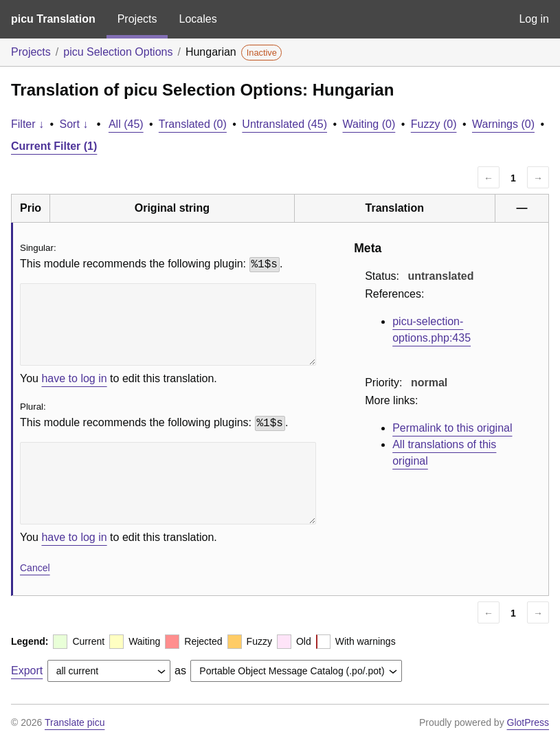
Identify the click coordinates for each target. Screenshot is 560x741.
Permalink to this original (452, 428)
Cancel (35, 568)
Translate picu (75, 722)
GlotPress (528, 722)
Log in (534, 19)
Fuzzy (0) (434, 124)
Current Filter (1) (54, 146)
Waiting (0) (369, 124)
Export (27, 671)
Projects (137, 19)
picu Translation (53, 19)
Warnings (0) (503, 124)
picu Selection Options (118, 52)
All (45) (126, 124)
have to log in (74, 378)
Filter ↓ (27, 124)
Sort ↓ (74, 124)
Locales (198, 19)
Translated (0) (193, 124)
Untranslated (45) (284, 124)
